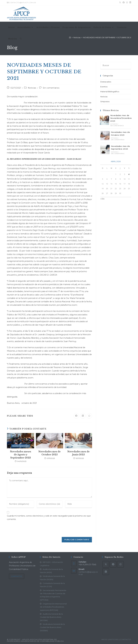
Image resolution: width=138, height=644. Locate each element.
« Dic (102, 199)
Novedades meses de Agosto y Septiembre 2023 (21, 455)
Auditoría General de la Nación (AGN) (51, 571)
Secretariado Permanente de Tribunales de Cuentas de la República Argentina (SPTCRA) (53, 595)
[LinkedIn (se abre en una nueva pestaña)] (130, 3)
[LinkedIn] (106, 572)
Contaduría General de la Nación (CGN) (52, 585)
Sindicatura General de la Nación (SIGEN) (52, 578)
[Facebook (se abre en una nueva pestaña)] (124, 3)
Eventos (104, 87)
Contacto (17, 576)
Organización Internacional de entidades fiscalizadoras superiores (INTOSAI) (53, 607)
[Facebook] (113, 564)
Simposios (105, 101)
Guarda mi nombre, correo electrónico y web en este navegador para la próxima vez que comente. (49, 518)
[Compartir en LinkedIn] (83, 416)
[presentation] (25, 530)
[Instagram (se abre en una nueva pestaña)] (127, 3)
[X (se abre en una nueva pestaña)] (120, 3)
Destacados (106, 82)
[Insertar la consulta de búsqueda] (116, 66)
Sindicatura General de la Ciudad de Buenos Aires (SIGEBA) (52, 627)
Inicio (104, 639)
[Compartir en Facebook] (76, 416)
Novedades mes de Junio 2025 (78, 453)
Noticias (32, 88)
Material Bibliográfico (110, 92)
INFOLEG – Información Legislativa (51, 564)
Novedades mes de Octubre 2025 (49, 453)
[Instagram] (120, 564)
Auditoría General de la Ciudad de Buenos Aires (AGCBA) (51, 617)
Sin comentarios (51, 88)
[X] (106, 564)
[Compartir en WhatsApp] (89, 416)
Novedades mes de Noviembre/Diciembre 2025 (121, 118)
